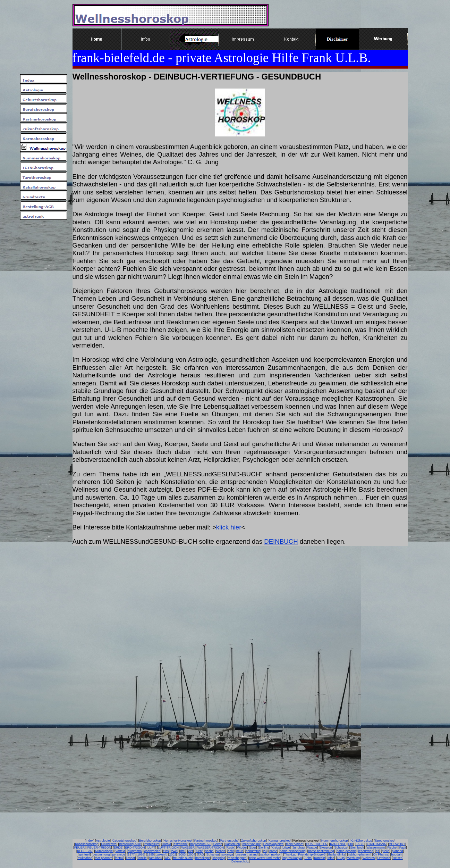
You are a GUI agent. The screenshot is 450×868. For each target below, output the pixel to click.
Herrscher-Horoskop (177, 841)
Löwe (286, 848)
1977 (131, 854)
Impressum (152, 844)
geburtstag (253, 851)
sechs (209, 851)
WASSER (188, 848)
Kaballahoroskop (87, 844)
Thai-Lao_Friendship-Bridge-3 (305, 854)
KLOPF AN (85, 851)
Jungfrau (299, 848)
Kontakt (320, 858)
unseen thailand (247, 854)
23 (265, 851)
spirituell (84, 854)
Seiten (218, 844)
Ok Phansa (381, 854)
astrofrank (181, 844)
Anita (308, 858)
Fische (392, 848)
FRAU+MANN (376, 844)
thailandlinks (337, 854)
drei (183, 851)
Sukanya (213, 854)
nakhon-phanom (359, 854)
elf (377, 851)
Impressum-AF (200, 844)
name (273, 851)
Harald (167, 844)
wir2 (168, 858)
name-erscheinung (293, 851)
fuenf (199, 851)
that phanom (104, 858)
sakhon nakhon (271, 854)
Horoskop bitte (273, 844)
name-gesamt (346, 851)
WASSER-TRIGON (211, 848)
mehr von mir (252, 844)
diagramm (135, 851)
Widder (242, 848)
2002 (172, 854)
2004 (192, 854)
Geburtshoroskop (124, 841)
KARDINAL (338, 844)
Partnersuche (229, 841)
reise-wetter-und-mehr (265, 858)
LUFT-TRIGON (168, 848)
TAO (201, 854)
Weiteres (369, 858)
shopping (219, 858)
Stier (253, 848)
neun (240, 851)
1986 (141, 854)
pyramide (119, 854)
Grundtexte (109, 844)
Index (90, 841)
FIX (351, 844)
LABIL (360, 844)
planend (397, 851)
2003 (182, 854)
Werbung (354, 858)
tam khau (156, 858)
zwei (175, 851)
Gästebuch (232, 844)
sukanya (227, 854)
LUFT (151, 848)
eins (166, 851)
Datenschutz (240, 861)
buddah (396, 854)
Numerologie (104, 851)
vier (191, 851)
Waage (312, 848)
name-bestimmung (321, 851)
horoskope (203, 858)
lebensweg (366, 851)
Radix (231, 848)
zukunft (162, 854)
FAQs (341, 858)
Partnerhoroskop (206, 841)
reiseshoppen (237, 858)
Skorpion (326, 848)
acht (231, 851)
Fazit (403, 848)
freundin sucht (183, 858)
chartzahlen (152, 851)
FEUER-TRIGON (99, 848)
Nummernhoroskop (335, 841)
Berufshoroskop (150, 841)
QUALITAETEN (317, 844)
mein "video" (295, 844)
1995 (150, 854)
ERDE (118, 848)
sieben (220, 851)
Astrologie (103, 841)
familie (142, 858)
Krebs (276, 848)
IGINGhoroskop (361, 841)
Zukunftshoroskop (254, 841)
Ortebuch (384, 858)
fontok (119, 858)
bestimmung (101, 854)
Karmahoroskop (280, 841)
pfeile (385, 851)
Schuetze (341, 848)
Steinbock (357, 848)
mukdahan (85, 858)
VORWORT (397, 844)
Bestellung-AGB (130, 844)
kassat (130, 858)
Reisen (398, 858)
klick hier (229, 527)
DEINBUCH (281, 541)
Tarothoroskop (385, 841)
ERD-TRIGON (135, 848)
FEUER (80, 848)
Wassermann (376, 848)
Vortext (120, 851)
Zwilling (264, 848)
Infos (331, 858)
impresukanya (292, 858)
